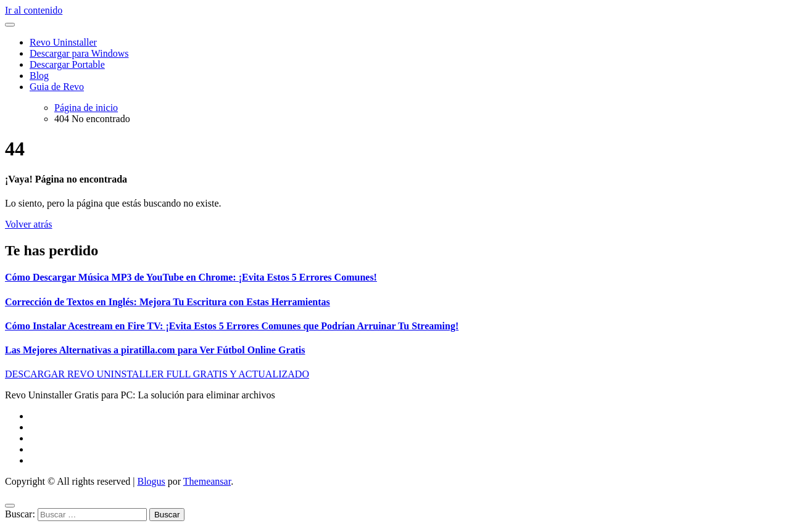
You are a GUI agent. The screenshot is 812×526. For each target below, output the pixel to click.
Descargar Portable (67, 64)
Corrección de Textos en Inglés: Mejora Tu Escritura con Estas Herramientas (168, 302)
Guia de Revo (57, 87)
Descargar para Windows (79, 53)
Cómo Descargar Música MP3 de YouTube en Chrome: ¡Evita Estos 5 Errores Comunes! (191, 277)
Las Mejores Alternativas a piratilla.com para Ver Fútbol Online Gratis (155, 350)
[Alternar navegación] (10, 25)
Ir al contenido (34, 10)
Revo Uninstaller (63, 42)
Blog (39, 76)
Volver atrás (29, 224)
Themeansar (207, 481)
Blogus (151, 481)
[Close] (10, 506)
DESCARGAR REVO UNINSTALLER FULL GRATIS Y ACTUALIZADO (157, 374)
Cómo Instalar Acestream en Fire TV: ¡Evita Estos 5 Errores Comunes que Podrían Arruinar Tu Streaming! (232, 326)
